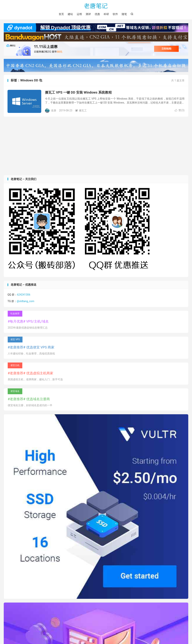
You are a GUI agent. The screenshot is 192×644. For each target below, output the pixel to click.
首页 (61, 14)
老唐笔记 (96, 6)
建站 (70, 14)
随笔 (124, 14)
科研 (106, 14)
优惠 (97, 14)
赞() (180, 110)
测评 (88, 14)
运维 (79, 14)
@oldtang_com (25, 301)
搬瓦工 (81, 111)
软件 (115, 14)
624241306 (24, 295)
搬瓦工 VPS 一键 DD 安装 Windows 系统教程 (78, 93)
